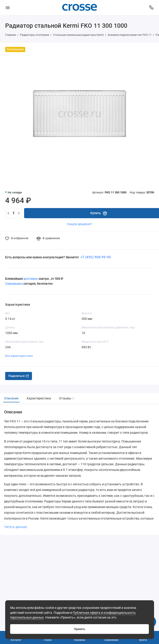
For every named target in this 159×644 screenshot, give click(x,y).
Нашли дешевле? (80, 224)
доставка (31, 279)
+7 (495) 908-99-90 (95, 257)
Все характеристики (19, 356)
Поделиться (19, 376)
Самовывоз (14, 284)
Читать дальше (15, 527)
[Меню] (8, 8)
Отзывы (66, 398)
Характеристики (39, 398)
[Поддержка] (152, 8)
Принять (79, 629)
